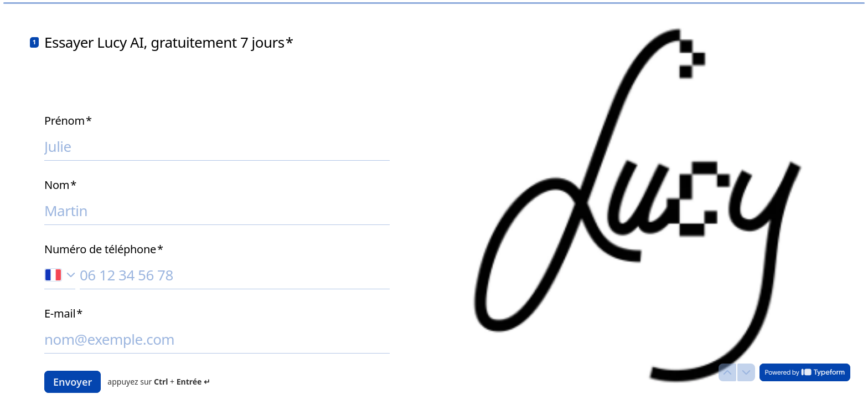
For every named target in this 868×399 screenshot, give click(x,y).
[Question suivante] (746, 372)
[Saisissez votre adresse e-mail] (217, 339)
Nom (60, 185)
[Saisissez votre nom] (217, 211)
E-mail (63, 314)
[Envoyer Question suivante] (73, 382)
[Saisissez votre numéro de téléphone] (235, 275)
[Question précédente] (727, 372)
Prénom (68, 121)
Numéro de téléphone (104, 249)
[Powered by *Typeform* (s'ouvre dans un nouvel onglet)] (805, 372)
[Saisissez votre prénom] (217, 146)
